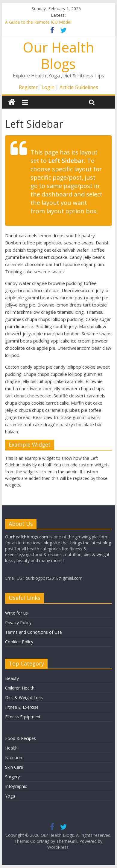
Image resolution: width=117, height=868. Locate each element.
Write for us (16, 613)
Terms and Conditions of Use (34, 632)
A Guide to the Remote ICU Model (38, 22)
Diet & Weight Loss (24, 697)
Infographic (16, 786)
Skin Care (14, 767)
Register (28, 87)
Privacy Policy (18, 623)
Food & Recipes (20, 738)
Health (11, 748)
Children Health (20, 688)
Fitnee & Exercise (22, 707)
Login (48, 87)
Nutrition (14, 757)
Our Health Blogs (58, 55)
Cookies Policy (19, 642)
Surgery (12, 777)
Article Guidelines (79, 87)
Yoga (10, 796)
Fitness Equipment (23, 717)
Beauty (12, 678)
